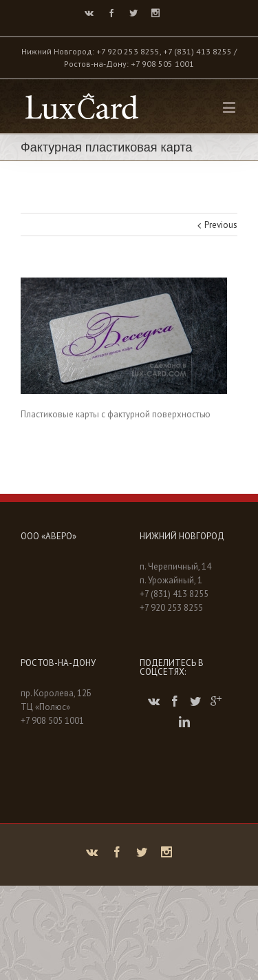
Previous (221, 225)
